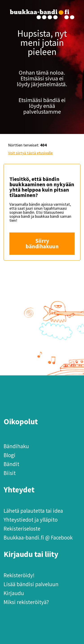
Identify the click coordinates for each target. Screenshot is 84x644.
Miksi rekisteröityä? (26, 602)
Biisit (10, 473)
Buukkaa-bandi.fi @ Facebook (38, 537)
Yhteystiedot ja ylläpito (31, 520)
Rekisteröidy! (19, 575)
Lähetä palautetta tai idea (33, 511)
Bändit (11, 464)
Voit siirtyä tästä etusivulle (30, 153)
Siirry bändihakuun (42, 244)
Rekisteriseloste (22, 529)
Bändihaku (16, 446)
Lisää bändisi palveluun (31, 584)
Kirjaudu (14, 593)
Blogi (10, 455)
